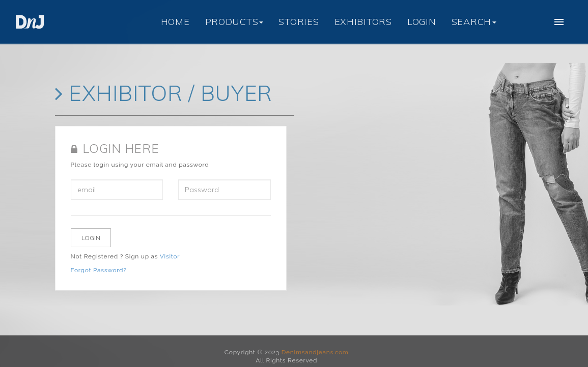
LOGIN (422, 22)
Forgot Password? (99, 270)
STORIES (299, 22)
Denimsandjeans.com (315, 352)
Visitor (170, 256)
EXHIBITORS (363, 22)
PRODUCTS (234, 22)
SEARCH (474, 22)
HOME (175, 22)
